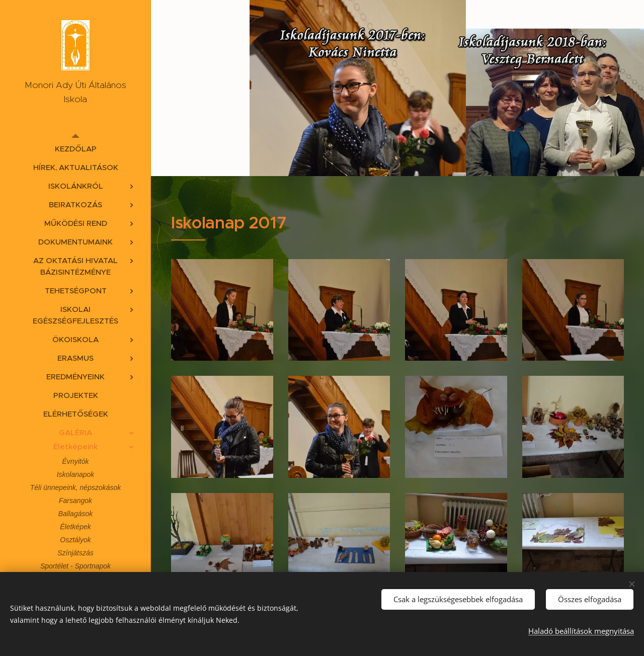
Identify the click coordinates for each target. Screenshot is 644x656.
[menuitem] (75, 149)
